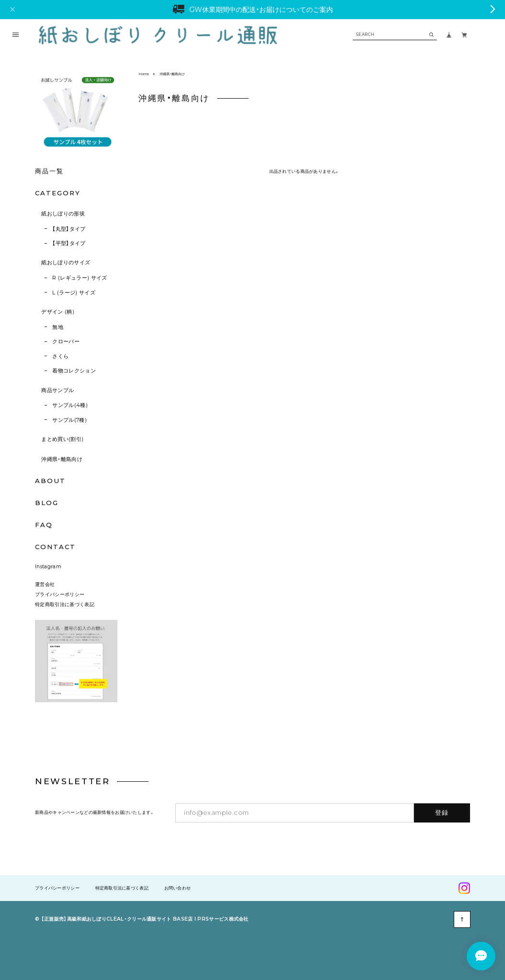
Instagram (48, 567)
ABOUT (50, 481)
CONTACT (55, 547)
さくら (60, 356)
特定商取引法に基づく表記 (65, 604)
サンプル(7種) (69, 420)
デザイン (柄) (58, 312)
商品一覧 (49, 171)
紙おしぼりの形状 (63, 214)
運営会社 (45, 584)
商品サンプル (57, 390)
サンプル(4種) (70, 405)
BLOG (47, 503)
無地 (58, 327)
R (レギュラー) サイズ (80, 278)
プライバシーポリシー (60, 594)
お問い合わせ (178, 888)
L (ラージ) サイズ (74, 293)
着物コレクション (74, 371)
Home (144, 74)
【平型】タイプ (69, 243)
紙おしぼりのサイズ (66, 262)
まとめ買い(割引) (62, 439)
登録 (442, 812)
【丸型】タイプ (69, 229)
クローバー (66, 341)
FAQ (44, 525)
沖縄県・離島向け (62, 459)
